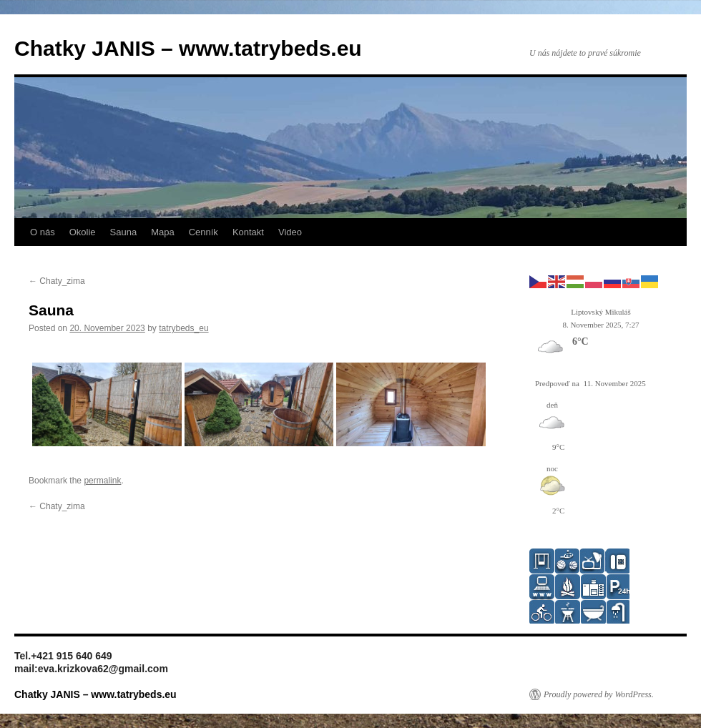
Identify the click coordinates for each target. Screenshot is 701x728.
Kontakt (248, 232)
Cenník (204, 232)
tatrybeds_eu (183, 328)
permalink (102, 481)
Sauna (124, 232)
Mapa (163, 232)
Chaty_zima (57, 281)
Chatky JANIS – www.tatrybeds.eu (188, 48)
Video (290, 232)
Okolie (83, 232)
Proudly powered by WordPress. (599, 694)
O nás (43, 232)
